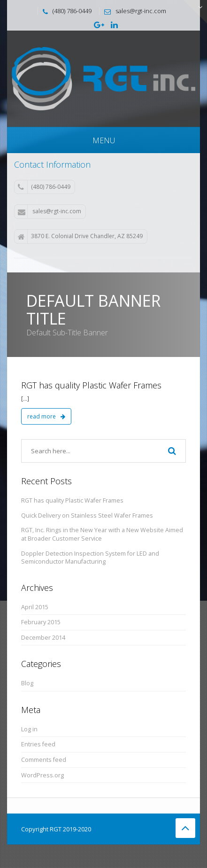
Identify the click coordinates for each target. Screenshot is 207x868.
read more (46, 416)
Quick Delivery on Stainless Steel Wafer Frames (87, 515)
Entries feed (38, 744)
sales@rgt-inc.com (50, 211)
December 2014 (43, 638)
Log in (29, 729)
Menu (104, 140)
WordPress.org (42, 775)
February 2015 (41, 622)
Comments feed (44, 760)
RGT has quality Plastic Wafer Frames (91, 385)
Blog (27, 683)
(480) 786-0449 (44, 187)
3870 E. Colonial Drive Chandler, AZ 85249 (80, 236)
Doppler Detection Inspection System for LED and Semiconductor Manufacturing (90, 558)
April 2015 (35, 607)
